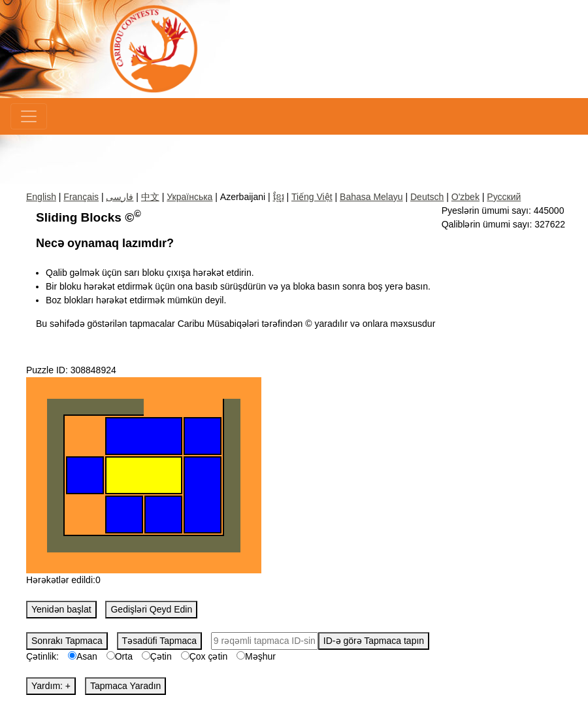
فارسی (120, 197)
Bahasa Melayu (371, 197)
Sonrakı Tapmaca (67, 641)
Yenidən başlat (61, 609)
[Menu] (29, 116)
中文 (150, 197)
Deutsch (427, 197)
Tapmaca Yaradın (125, 686)
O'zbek (465, 197)
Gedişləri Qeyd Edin (151, 609)
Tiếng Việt (312, 197)
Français (81, 197)
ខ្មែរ (279, 197)
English (41, 197)
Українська (189, 197)
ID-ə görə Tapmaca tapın (374, 641)
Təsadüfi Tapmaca (159, 641)
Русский (504, 197)
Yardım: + (51, 686)
